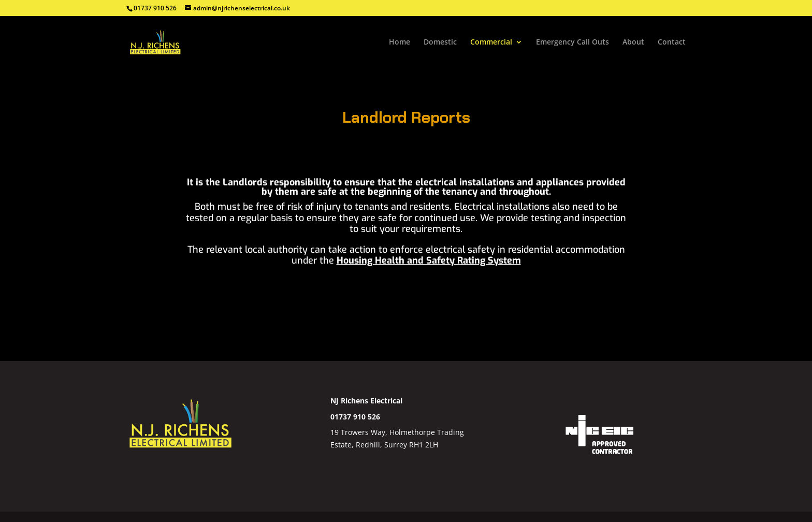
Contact (672, 42)
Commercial (491, 42)
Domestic (440, 42)
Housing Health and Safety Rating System (429, 260)
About (633, 42)
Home (400, 42)
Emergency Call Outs (572, 42)
